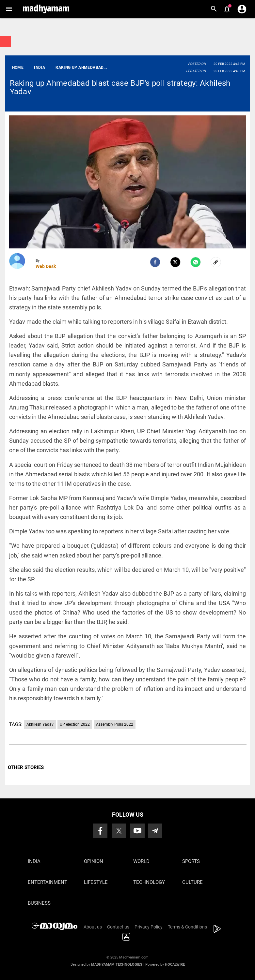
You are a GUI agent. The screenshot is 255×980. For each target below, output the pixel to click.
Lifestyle (96, 882)
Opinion (94, 861)
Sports (191, 861)
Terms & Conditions (187, 927)
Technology (149, 882)
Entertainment (48, 882)
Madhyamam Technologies (117, 965)
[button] (9, 9)
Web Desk (46, 266)
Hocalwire (175, 965)
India (34, 861)
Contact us (118, 927)
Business (39, 903)
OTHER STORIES (26, 767)
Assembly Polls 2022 (115, 724)
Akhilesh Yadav (40, 724)
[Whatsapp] (196, 262)
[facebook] (155, 262)
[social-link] (216, 262)
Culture (192, 882)
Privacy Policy (149, 927)
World (141, 861)
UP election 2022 (75, 724)
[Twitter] (175, 262)
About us (93, 927)
